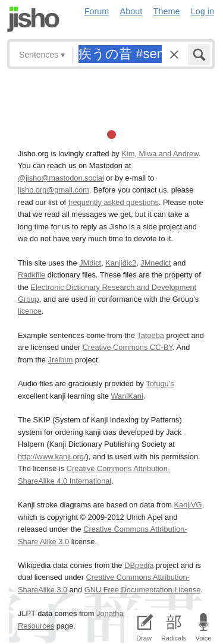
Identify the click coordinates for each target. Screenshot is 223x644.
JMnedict (156, 263)
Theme (167, 11)
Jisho (33, 19)
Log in (202, 11)
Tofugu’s (160, 383)
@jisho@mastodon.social (61, 178)
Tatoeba (150, 335)
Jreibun (61, 360)
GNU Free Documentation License (143, 590)
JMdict (90, 263)
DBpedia (139, 565)
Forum (97, 11)
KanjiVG (188, 505)
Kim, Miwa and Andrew (160, 154)
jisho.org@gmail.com (54, 190)
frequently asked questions (114, 202)
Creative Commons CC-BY (128, 347)
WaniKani (127, 396)
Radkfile (32, 275)
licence (30, 311)
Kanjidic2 (121, 263)
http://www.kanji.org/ (52, 457)
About (131, 11)
